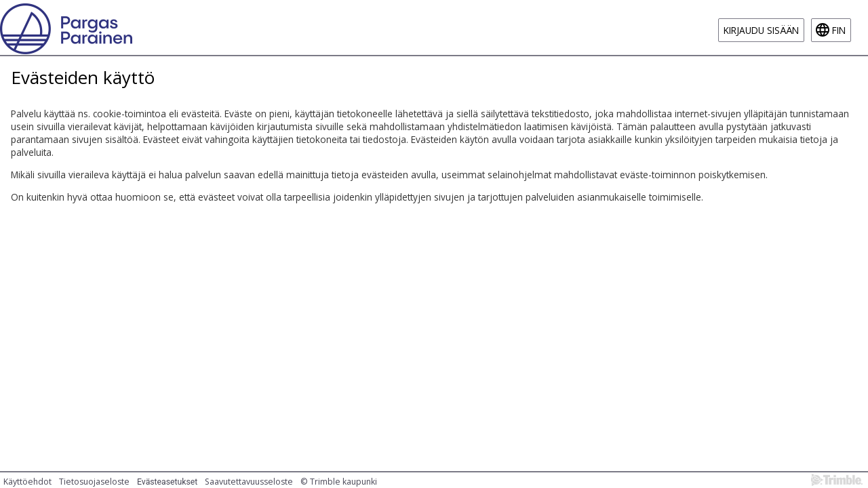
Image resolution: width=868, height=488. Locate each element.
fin (839, 30)
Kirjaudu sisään (761, 30)
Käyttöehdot (27, 482)
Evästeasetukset (167, 482)
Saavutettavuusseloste (249, 482)
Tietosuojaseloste (94, 482)
